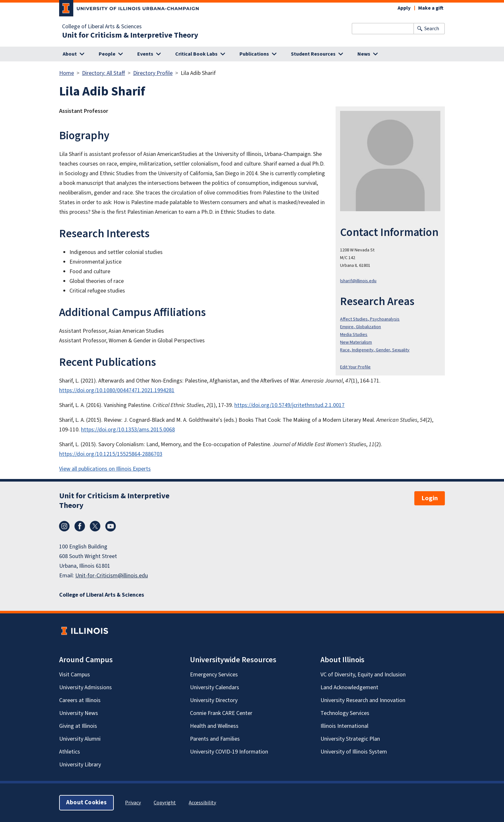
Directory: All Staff (104, 73)
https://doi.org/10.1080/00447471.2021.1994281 (117, 390)
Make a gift (431, 8)
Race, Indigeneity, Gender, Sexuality (375, 350)
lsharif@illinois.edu (358, 281)
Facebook (80, 526)
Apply (404, 8)
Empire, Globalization (360, 327)
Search (432, 29)
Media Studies (354, 334)
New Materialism (356, 342)
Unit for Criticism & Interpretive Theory (130, 35)
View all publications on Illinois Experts (105, 469)
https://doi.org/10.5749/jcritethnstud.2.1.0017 (289, 405)
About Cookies (86, 803)
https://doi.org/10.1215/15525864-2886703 (111, 454)
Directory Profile (153, 73)
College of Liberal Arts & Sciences (102, 27)
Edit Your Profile (355, 367)
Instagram (64, 526)
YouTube (111, 526)
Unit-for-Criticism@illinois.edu (112, 576)
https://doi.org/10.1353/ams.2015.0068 (128, 430)
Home (67, 73)
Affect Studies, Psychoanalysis (370, 319)
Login (430, 498)
